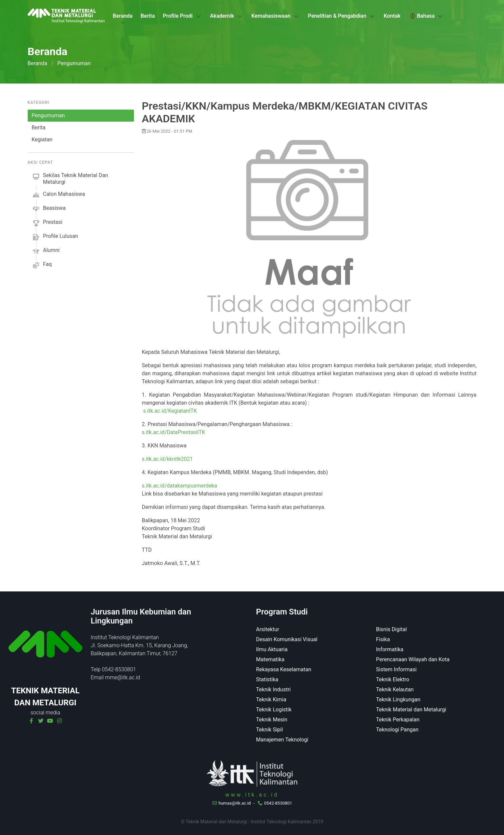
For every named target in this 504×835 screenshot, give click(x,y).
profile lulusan (55, 237)
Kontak (392, 16)
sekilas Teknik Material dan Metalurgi (70, 179)
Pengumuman (48, 115)
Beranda (123, 16)
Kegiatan (42, 140)
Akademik (222, 16)
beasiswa (49, 209)
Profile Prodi (178, 16)
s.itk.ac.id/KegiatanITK (170, 411)
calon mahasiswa (58, 195)
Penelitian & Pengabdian (337, 16)
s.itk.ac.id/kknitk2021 (167, 459)
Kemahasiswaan (271, 16)
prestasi (47, 223)
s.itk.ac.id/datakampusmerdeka (180, 486)
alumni (46, 251)
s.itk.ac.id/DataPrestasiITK (174, 432)
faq (42, 265)
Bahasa (422, 16)
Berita (148, 16)
